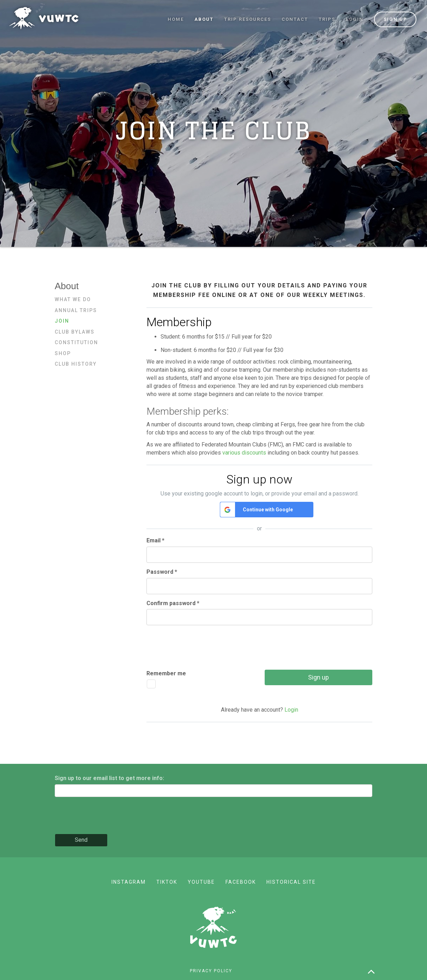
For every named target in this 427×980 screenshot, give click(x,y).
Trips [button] (327, 19)
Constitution (76, 342)
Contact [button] (295, 19)
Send (81, 840)
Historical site (291, 882)
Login (355, 19)
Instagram (129, 882)
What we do (73, 299)
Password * (162, 572)
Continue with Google (268, 510)
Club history (76, 364)
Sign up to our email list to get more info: (109, 778)
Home (176, 19)
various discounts (244, 453)
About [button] (204, 19)
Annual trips (76, 310)
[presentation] (200, 644)
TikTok (167, 882)
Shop (63, 353)
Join (62, 321)
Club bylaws (75, 332)
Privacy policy (211, 971)
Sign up (395, 19)
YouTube (201, 882)
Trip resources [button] (248, 19)
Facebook (241, 882)
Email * (155, 540)
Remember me (166, 673)
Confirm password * (173, 603)
